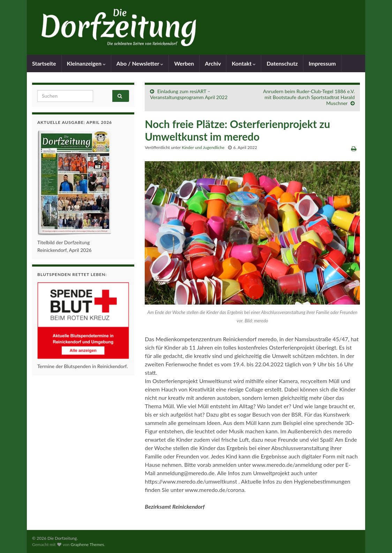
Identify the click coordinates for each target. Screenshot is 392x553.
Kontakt (244, 63)
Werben (184, 63)
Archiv (213, 63)
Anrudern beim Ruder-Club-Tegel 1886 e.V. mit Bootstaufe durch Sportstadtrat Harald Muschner (309, 97)
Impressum (322, 63)
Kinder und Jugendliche (203, 147)
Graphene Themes (87, 544)
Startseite (44, 63)
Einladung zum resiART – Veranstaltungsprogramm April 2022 (189, 94)
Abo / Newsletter (140, 63)
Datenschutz (282, 63)
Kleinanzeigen (86, 63)
